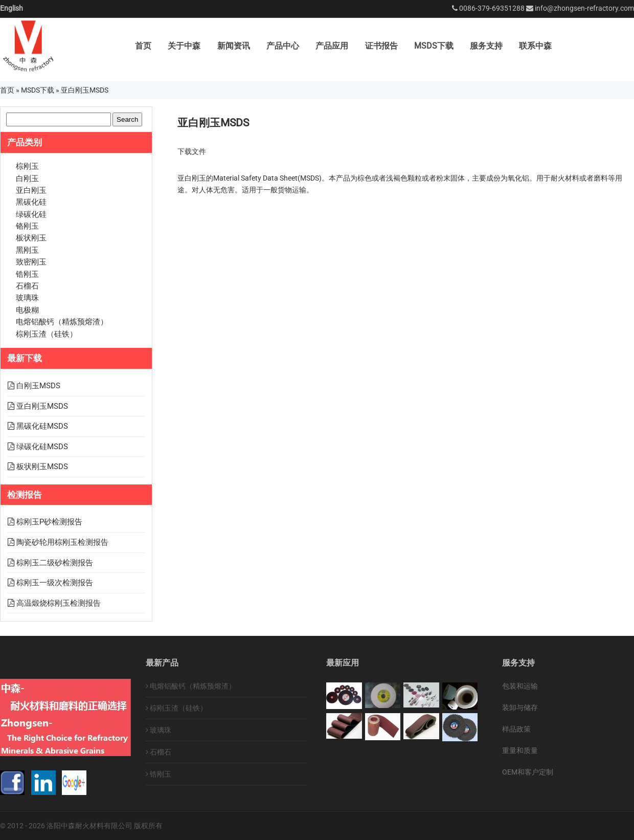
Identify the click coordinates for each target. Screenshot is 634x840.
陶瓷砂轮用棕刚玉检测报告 (62, 542)
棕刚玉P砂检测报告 (49, 522)
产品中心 (283, 46)
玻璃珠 (27, 298)
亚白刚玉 (31, 190)
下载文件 (192, 151)
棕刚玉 (27, 166)
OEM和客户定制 (528, 772)
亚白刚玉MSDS (42, 406)
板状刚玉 (31, 238)
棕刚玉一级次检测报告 (55, 583)
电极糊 (27, 310)
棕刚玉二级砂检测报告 (55, 563)
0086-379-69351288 (492, 8)
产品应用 (332, 46)
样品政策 (516, 729)
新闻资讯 (234, 46)
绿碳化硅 (31, 214)
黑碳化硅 (31, 202)
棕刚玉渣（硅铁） (47, 334)
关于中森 (184, 46)
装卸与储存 (520, 708)
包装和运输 (520, 686)
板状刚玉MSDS (42, 467)
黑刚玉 (27, 250)
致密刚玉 (31, 262)
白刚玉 (27, 179)
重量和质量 (520, 750)
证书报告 (381, 46)
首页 (143, 46)
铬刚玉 (27, 226)
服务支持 (486, 46)
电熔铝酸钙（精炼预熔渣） (62, 322)
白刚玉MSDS (38, 386)
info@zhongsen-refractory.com (584, 8)
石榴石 (27, 286)
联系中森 (535, 46)
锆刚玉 (27, 274)
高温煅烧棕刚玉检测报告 (59, 603)
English (12, 8)
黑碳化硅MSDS (42, 426)
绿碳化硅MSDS (42, 447)
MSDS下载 (434, 46)
